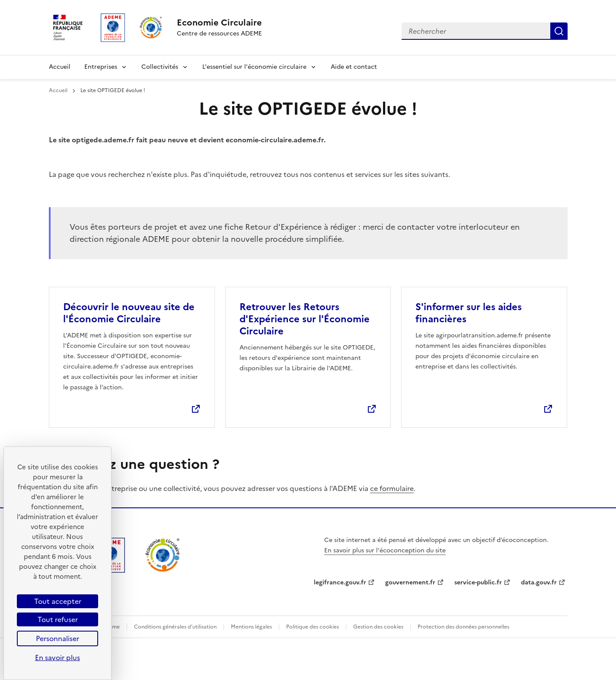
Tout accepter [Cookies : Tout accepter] (58, 601)
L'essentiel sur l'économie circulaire (254, 67)
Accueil (60, 67)
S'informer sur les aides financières (469, 313)
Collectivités (160, 67)
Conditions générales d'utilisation (175, 627)
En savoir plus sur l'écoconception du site (385, 550)
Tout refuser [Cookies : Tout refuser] (58, 619)
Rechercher (559, 31)
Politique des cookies (313, 627)
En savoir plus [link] (57, 658)
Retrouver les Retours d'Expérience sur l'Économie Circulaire (305, 319)
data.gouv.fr (539, 582)
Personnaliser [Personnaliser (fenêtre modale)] (57, 638)
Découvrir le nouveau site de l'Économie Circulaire (129, 313)
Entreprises (101, 67)
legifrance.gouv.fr (340, 582)
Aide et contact (354, 67)
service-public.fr (478, 582)
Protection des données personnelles (463, 627)
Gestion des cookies (378, 627)
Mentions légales (251, 627)
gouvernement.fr (410, 582)
